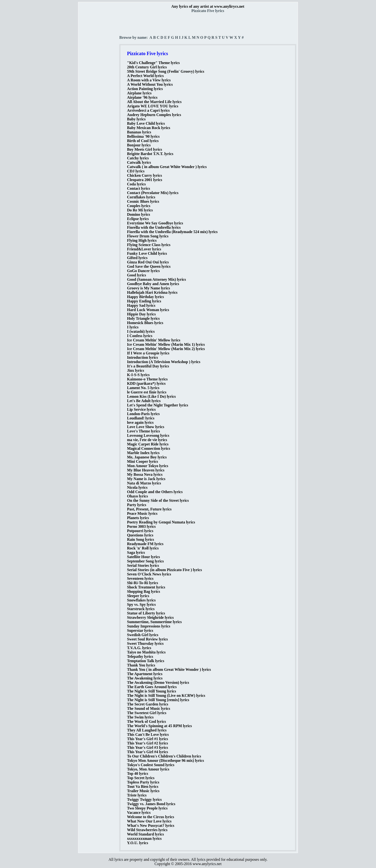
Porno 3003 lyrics (141, 526)
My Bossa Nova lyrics (145, 474)
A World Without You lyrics (150, 84)
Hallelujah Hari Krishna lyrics (152, 292)
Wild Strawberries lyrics (147, 830)
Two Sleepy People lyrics (147, 808)
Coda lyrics (136, 184)
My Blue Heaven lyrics (146, 470)
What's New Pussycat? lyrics (151, 826)
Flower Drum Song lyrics (148, 236)
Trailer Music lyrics (143, 791)
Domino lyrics (139, 214)
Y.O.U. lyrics (138, 843)
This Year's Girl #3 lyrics (148, 747)
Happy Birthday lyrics (145, 297)
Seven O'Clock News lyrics (149, 574)
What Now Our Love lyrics (149, 821)
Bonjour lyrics (139, 145)
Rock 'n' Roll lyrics (143, 548)
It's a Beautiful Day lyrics (148, 366)
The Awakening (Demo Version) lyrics (158, 682)
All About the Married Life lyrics (154, 102)
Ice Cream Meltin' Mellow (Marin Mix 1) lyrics (166, 344)
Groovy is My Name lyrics (148, 288)
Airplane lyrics (139, 93)
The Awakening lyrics (145, 678)
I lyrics (133, 327)
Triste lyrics (137, 795)
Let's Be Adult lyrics (144, 401)
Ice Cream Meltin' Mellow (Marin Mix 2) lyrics (166, 349)
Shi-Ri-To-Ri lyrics (143, 583)
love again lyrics (140, 422)
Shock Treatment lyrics (146, 587)
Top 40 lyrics (138, 773)
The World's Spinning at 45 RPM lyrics (159, 726)
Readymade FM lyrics (145, 544)
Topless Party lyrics (143, 782)
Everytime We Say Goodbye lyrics (155, 223)
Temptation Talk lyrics (146, 661)
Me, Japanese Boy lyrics (147, 457)
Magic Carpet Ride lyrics (148, 444)
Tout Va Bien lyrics (143, 786)
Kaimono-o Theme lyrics (147, 379)
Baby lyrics (136, 119)
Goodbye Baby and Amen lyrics (153, 284)
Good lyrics (137, 275)
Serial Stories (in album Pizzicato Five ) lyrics (164, 570)
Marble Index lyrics (143, 453)
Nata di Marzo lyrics (144, 483)
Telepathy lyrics (140, 656)
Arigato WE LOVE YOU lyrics (153, 106)
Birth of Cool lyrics (143, 141)
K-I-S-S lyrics (138, 375)
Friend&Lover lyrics (144, 249)
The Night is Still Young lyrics (151, 691)
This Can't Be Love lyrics (148, 734)
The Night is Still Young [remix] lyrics (158, 700)
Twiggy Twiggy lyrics (144, 799)
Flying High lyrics (142, 240)
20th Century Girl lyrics (147, 67)
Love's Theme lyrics (144, 431)
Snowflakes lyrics (141, 600)
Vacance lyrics (139, 813)
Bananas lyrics (139, 132)
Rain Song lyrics (141, 539)
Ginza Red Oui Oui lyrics (148, 262)
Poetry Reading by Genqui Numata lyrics (161, 522)
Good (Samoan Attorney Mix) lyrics (156, 279)
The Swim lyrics (140, 717)
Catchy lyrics (138, 158)
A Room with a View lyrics (149, 80)
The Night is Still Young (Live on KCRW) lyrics (166, 695)
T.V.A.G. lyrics (139, 648)
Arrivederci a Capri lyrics (148, 110)
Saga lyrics (136, 552)
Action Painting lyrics (145, 89)
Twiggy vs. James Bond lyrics (151, 804)
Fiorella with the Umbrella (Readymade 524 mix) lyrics (172, 232)
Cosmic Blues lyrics (143, 201)
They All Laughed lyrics (147, 730)
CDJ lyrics (136, 171)
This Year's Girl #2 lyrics (148, 743)
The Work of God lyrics (147, 721)
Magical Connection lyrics (149, 448)
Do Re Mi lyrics (140, 210)
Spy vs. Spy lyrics (141, 604)
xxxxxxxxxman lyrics (144, 839)
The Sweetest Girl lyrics (147, 713)
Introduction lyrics (142, 357)
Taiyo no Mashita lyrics (146, 652)
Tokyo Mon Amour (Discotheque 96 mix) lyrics (165, 760)
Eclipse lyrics (138, 219)
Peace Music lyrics (142, 513)
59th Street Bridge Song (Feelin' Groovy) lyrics (166, 71)
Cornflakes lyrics (141, 197)
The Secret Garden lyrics (148, 704)
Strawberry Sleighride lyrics (150, 617)
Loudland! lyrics (141, 418)
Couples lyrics (139, 206)
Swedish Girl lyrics (143, 635)
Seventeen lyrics (140, 578)
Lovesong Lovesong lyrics (148, 435)
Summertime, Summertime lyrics (154, 622)
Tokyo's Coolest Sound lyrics (151, 765)
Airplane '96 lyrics (142, 97)
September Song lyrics (145, 561)
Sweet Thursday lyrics (145, 643)
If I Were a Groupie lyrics (148, 353)
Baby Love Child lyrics (146, 123)
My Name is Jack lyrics (146, 479)
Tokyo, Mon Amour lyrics (148, 769)
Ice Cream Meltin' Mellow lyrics (154, 340)
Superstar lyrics (140, 630)
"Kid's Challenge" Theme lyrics (153, 63)
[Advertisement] (99, 85)
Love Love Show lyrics (146, 427)
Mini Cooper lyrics (143, 461)
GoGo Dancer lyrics (143, 271)
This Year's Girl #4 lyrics (148, 752)
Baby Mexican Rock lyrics (149, 128)
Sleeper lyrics (138, 596)
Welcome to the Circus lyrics (151, 817)
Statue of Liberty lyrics (146, 613)
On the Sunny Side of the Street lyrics (158, 500)
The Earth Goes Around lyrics (152, 687)
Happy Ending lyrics (144, 301)
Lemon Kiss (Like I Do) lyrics (151, 396)
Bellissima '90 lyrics (143, 136)
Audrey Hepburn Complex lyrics (154, 115)
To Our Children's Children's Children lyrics (164, 756)
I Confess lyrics (140, 336)
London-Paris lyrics (143, 414)
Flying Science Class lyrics (149, 245)
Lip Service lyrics (141, 409)
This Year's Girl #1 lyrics (148, 739)
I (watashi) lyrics (141, 331)
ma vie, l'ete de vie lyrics (147, 440)
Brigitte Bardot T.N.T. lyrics (150, 154)
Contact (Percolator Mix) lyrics (153, 193)
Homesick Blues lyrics (145, 323)
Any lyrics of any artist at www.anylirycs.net (208, 6)
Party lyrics (137, 505)
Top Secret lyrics (141, 778)
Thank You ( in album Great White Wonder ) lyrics (169, 669)
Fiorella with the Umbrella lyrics (154, 227)
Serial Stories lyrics (143, 565)
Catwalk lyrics (139, 162)
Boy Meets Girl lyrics (144, 149)
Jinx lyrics (136, 370)
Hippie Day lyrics (141, 314)
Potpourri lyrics (140, 531)
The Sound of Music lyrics (149, 708)
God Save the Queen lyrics (149, 266)
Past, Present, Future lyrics (149, 509)
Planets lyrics (138, 518)
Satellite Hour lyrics (144, 557)
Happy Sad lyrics (141, 305)
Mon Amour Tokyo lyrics (148, 466)
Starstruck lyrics (141, 609)
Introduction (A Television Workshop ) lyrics (164, 362)
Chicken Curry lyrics (144, 175)
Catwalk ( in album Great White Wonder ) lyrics (167, 167)
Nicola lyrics (137, 487)
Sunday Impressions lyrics (149, 626)
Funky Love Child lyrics (147, 253)
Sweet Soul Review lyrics (147, 639)
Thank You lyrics (141, 665)
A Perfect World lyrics (145, 76)
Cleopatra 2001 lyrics (145, 180)
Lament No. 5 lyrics (143, 388)
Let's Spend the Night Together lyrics (158, 405)
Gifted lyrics (137, 258)
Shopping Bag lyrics (144, 591)
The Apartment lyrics (145, 674)
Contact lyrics (139, 188)
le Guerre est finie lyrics (147, 392)
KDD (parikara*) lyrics (146, 383)
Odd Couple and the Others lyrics (155, 492)
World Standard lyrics (145, 834)
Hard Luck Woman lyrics (148, 310)
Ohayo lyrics (138, 496)
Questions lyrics (140, 535)
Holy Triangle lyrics (143, 318)
